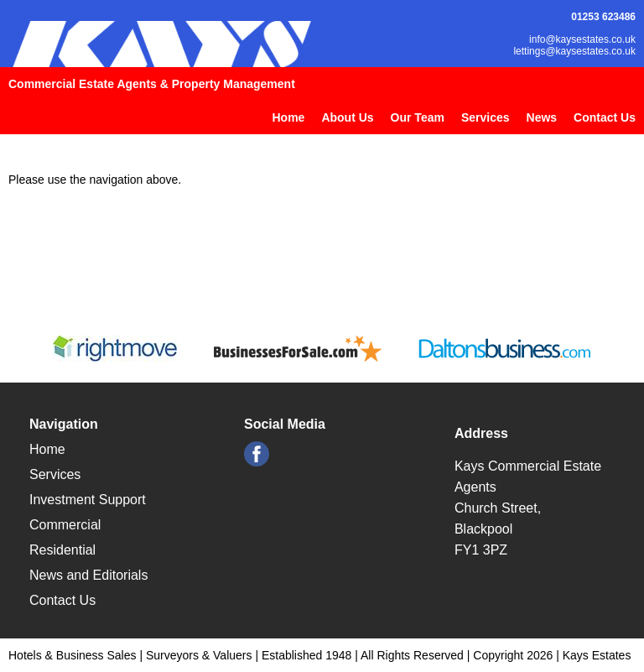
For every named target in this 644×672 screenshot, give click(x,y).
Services (486, 117)
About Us (347, 117)
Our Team (418, 117)
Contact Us (605, 117)
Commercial (65, 525)
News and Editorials (88, 575)
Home (288, 117)
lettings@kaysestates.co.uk (574, 51)
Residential (62, 550)
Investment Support (88, 500)
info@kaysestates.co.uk (582, 39)
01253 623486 (603, 17)
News (542, 117)
